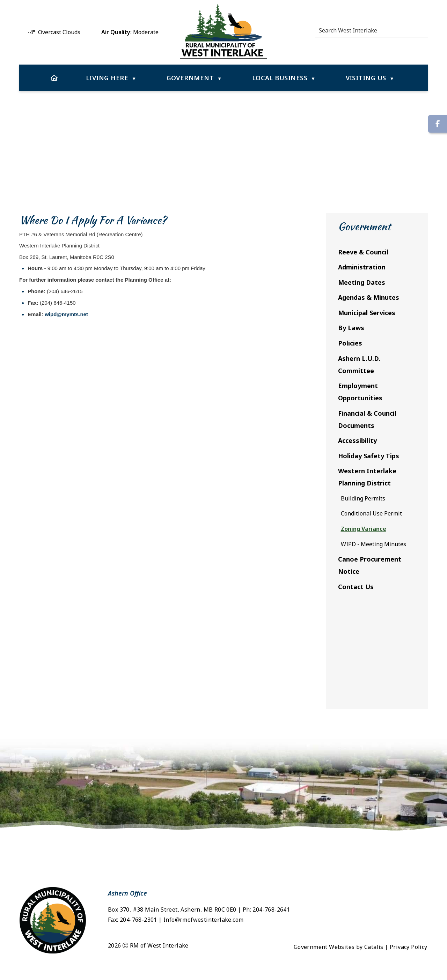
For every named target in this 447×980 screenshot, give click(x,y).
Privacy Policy (409, 961)
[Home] (54, 78)
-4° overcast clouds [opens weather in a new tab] (54, 32)
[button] (424, 29)
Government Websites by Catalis (339, 961)
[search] (369, 30)
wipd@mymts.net (179, 321)
